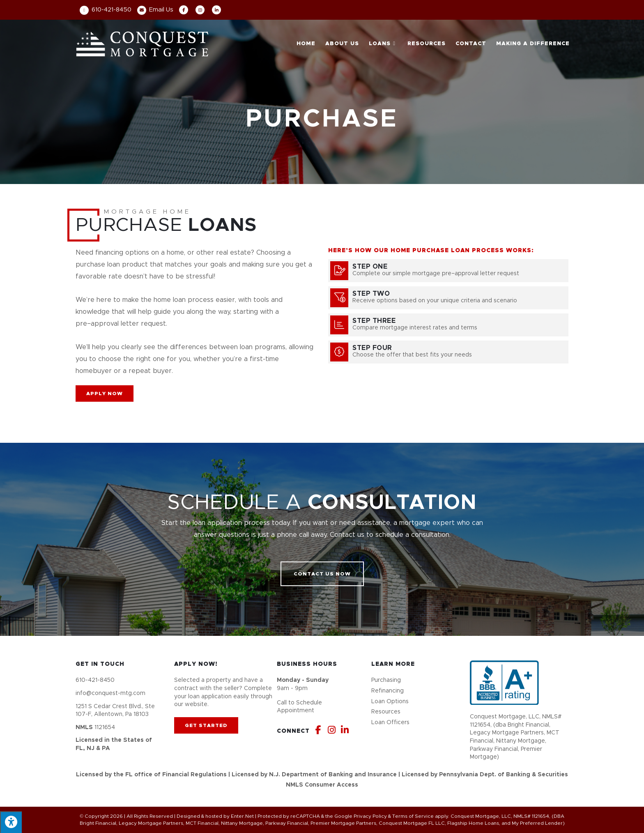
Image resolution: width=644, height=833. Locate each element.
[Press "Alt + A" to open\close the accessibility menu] (11, 822)
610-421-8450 (106, 10)
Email (155, 10)
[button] (105, 393)
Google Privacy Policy (361, 816)
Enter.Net (242, 816)
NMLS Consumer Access (322, 785)
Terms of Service (413, 816)
